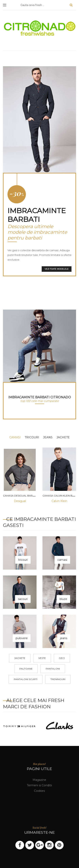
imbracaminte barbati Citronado (40, 397)
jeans (48, 437)
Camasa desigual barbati (21, 496)
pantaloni (53, 669)
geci (62, 658)
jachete (63, 437)
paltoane (26, 669)
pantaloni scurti (26, 679)
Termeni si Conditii (39, 785)
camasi (15, 437)
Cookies (39, 791)
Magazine (39, 780)
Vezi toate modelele (57, 269)
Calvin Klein (59, 501)
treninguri (58, 679)
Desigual (20, 501)
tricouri (32, 437)
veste (42, 658)
